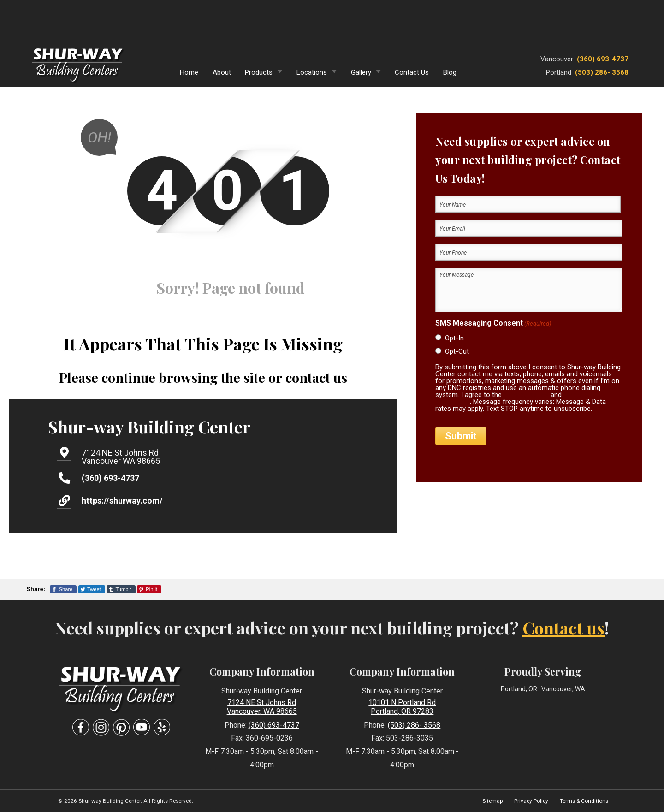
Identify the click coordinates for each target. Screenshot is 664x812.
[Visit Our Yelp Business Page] (162, 727)
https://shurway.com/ (122, 501)
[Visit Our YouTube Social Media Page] (142, 727)
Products (259, 72)
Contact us (563, 628)
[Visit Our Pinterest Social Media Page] (121, 727)
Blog (450, 72)
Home (189, 72)
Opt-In (454, 338)
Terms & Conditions (584, 801)
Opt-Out (457, 351)
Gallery (361, 72)
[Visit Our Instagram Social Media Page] (101, 727)
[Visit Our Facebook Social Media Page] (81, 727)
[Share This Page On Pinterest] (149, 589)
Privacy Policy (531, 801)
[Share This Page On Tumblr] (121, 589)
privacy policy (526, 395)
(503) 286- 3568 (602, 72)
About (222, 72)
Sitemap (492, 801)
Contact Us (412, 72)
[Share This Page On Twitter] (92, 589)
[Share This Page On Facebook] (63, 589)
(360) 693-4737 (603, 59)
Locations (312, 72)
